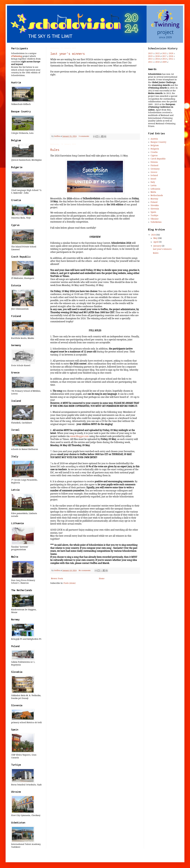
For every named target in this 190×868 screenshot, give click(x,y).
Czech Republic (158, 159)
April (156, 242)
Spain (153, 212)
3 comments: (84, 136)
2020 (171, 53)
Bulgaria (155, 149)
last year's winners (68, 54)
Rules (55, 150)
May (156, 238)
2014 (157, 59)
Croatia (154, 152)
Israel (153, 179)
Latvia (154, 185)
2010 (157, 62)
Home (102, 578)
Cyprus (154, 155)
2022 (157, 53)
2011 (150, 62)
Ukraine (155, 219)
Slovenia (155, 209)
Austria (154, 139)
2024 (154, 235)
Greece (154, 172)
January (158, 246)
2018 (157, 56)
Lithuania (155, 189)
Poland (154, 202)
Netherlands (157, 195)
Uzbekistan (156, 222)
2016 (171, 56)
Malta (153, 192)
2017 (164, 56)
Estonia (154, 162)
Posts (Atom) (70, 583)
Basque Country (158, 142)
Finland (154, 165)
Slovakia (155, 205)
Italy (153, 182)
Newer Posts (57, 578)
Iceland (154, 175)
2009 (164, 62)
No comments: (85, 570)
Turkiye (154, 215)
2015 (150, 59)
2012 (171, 59)
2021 (164, 53)
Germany (155, 169)
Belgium (155, 145)
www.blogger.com (79, 436)
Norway (154, 199)
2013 (164, 59)
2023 (150, 53)
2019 (150, 56)
